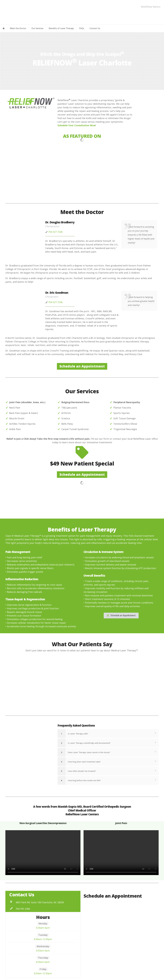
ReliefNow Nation (151, 7)
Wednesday (43, 946)
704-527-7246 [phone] (55, 232)
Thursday (43, 958)
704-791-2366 (23, 909)
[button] (108, 734)
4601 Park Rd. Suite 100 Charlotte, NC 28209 (40, 902)
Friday (43, 969)
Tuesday (43, 935)
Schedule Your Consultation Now (76, 125)
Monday (43, 923)
